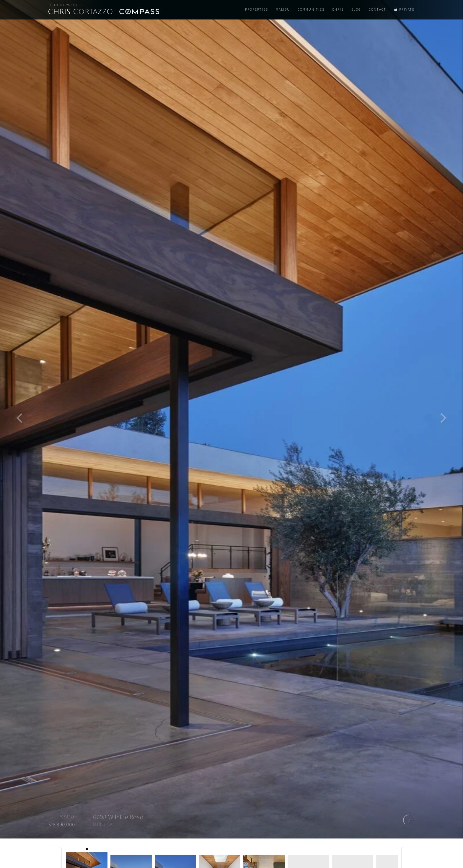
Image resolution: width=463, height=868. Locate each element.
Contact (378, 9)
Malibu (283, 9)
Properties (257, 9)
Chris (338, 9)
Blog (356, 9)
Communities (311, 9)
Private (407, 9)
